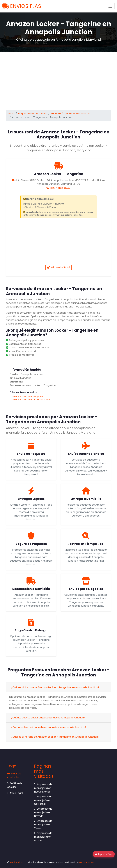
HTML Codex (87, 862)
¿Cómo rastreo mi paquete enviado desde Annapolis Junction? (49, 727)
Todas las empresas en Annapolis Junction (31, 399)
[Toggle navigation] (110, 6)
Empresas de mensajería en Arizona (43, 837)
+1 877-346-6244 (60, 188)
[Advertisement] (58, 80)
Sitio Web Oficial (58, 267)
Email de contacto (14, 775)
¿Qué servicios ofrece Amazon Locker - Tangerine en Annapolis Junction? (55, 687)
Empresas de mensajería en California (43, 800)
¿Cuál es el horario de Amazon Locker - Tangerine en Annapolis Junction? (55, 737)
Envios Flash (17, 862)
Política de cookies (15, 785)
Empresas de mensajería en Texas (43, 825)
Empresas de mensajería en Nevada (43, 812)
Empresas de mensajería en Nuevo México (43, 788)
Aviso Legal (15, 793)
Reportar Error (104, 854)
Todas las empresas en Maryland (26, 396)
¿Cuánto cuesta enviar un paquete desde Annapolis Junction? (48, 718)
